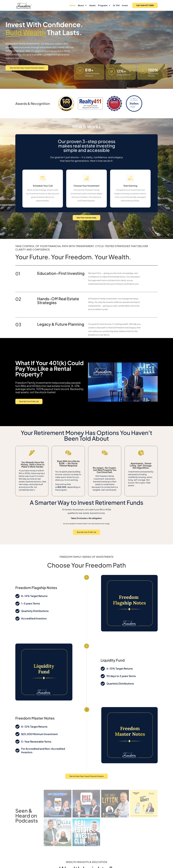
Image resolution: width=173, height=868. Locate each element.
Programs (104, 5)
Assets (92, 5)
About (82, 5)
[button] (123, 382)
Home (72, 5)
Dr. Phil (116, 5)
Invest (125, 5)
